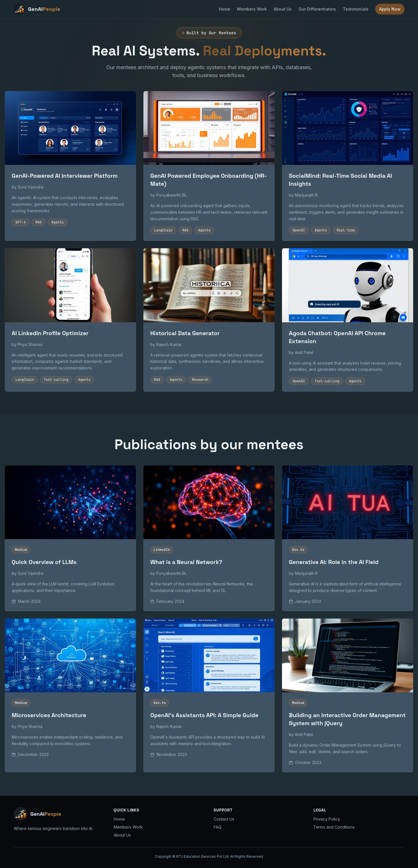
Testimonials (356, 9)
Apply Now (390, 9)
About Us (283, 9)
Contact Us (224, 819)
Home (225, 9)
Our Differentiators (317, 9)
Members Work (252, 9)
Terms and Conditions (334, 827)
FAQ (218, 827)
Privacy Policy (327, 819)
